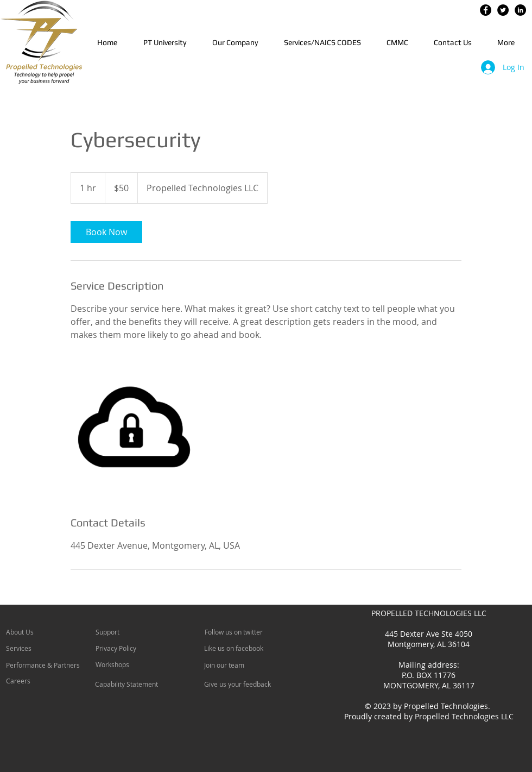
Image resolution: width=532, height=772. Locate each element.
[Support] (121, 632)
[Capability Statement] (126, 684)
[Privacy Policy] (127, 648)
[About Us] (47, 632)
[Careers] (35, 681)
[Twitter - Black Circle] (503, 10)
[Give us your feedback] (243, 684)
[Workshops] (125, 664)
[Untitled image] (134, 428)
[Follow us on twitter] (238, 632)
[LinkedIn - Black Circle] (520, 10)
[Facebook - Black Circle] (486, 10)
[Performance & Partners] (47, 665)
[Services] (37, 648)
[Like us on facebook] (238, 648)
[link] (106, 232)
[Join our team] (233, 665)
